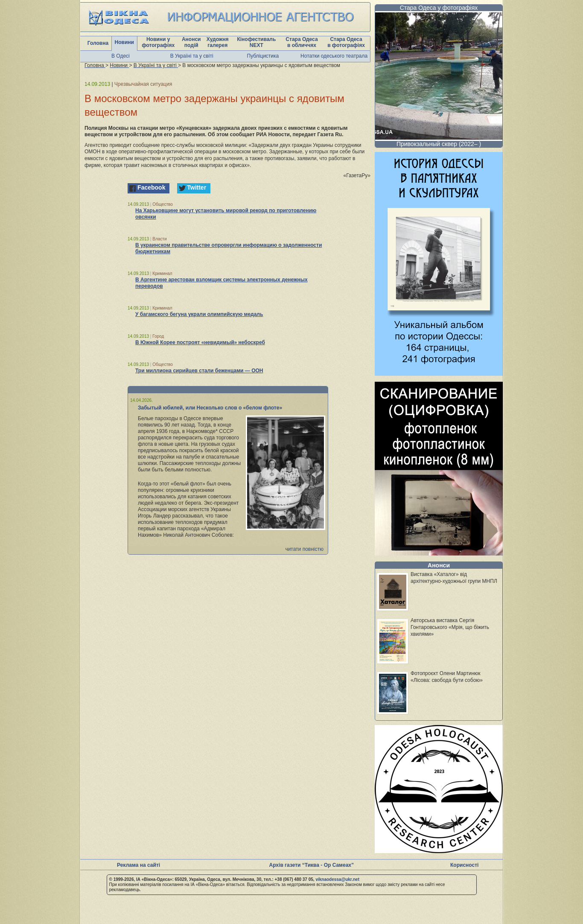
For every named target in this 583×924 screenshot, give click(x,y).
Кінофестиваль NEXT (256, 42)
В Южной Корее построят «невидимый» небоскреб (200, 342)
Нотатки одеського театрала (334, 56)
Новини (124, 42)
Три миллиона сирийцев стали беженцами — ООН (199, 371)
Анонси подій (191, 42)
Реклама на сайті (138, 865)
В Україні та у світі (192, 56)
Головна (98, 43)
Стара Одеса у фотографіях (439, 8)
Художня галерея (218, 42)
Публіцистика (263, 56)
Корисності (464, 865)
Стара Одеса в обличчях (302, 42)
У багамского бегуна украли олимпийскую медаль (199, 314)
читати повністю (304, 549)
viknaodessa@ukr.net (337, 879)
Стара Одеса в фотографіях (346, 42)
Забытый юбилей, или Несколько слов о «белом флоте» (210, 408)
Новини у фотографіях (158, 42)
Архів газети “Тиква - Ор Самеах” (312, 865)
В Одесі (121, 56)
